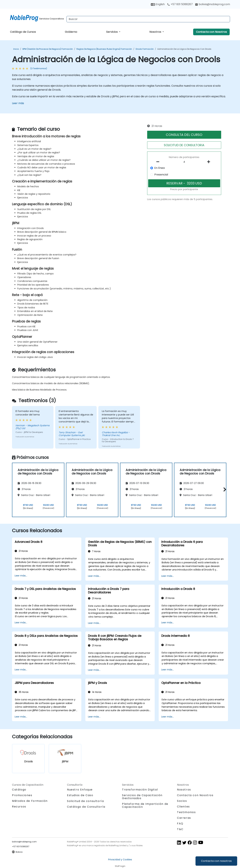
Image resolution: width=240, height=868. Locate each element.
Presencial (161, 175)
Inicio (16, 49)
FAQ (180, 824)
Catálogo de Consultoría (86, 807)
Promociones (22, 795)
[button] (224, 489)
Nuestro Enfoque (80, 790)
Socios (182, 801)
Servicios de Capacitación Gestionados (142, 797)
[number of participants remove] (159, 162)
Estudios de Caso (80, 795)
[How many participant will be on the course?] (184, 162)
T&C (180, 829)
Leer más (18, 103)
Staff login (120, 866)
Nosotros (156, 32)
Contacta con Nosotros (211, 32)
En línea (159, 168)
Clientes (183, 807)
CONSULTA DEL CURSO (184, 135)
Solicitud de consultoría (85, 801)
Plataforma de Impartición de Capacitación (145, 805)
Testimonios (186, 812)
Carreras (184, 818)
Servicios (112, 32)
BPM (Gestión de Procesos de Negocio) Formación (48, 49)
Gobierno (71, 32)
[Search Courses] (148, 19)
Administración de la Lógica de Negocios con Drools (184, 49)
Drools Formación (145, 49)
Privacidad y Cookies (120, 860)
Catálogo (19, 790)
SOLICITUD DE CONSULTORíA (184, 145)
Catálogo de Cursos (23, 32)
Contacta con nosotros (216, 861)
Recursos (19, 807)
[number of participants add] (209, 162)
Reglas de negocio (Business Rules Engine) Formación (104, 49)
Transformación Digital (140, 790)
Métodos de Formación (30, 801)
